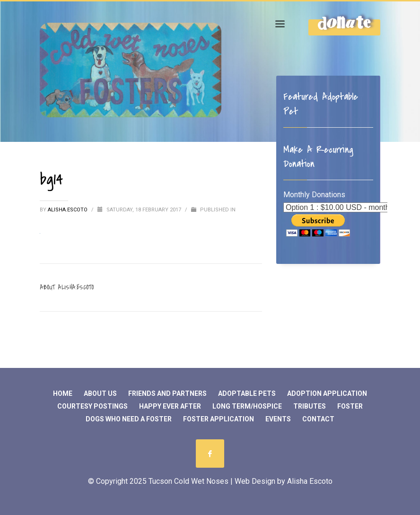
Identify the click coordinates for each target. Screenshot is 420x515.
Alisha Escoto (310, 481)
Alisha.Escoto (68, 210)
